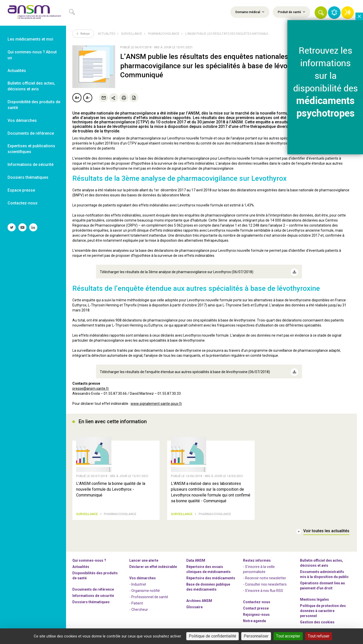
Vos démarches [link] (22, 120)
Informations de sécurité (93, 592)
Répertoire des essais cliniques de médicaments (208, 566)
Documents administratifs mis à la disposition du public (324, 571)
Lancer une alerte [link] (144, 557)
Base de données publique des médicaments (208, 584)
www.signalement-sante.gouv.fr (156, 398)
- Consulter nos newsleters (265, 581)
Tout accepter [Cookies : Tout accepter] (288, 636)
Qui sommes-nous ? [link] (89, 557)
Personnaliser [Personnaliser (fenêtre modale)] (256, 636)
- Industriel (138, 581)
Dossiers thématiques (91, 599)
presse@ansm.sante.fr (91, 383)
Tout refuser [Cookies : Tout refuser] (319, 636)
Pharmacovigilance (164, 34)
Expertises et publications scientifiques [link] (31, 149)
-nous (256, 611)
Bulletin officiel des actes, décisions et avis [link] (31, 86)
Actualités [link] (17, 71)
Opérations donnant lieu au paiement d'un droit (322, 582)
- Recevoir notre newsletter (265, 575)
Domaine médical (250, 12)
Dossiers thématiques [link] (28, 177)
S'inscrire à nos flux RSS (264, 587)
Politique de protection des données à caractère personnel (323, 607)
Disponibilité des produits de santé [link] (34, 105)
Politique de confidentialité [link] (213, 636)
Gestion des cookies (317, 619)
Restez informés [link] (257, 557)
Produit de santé (292, 12)
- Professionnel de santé (149, 594)
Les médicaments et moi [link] (30, 39)
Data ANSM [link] (196, 557)
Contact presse (256, 605)
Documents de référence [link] (31, 133)
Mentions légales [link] (314, 596)
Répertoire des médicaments (211, 575)
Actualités (107, 34)
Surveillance (132, 34)
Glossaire (194, 604)
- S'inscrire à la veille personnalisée (259, 566)
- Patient (136, 600)
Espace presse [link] (21, 190)
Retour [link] (83, 33)
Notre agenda (254, 618)
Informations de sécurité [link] (31, 165)
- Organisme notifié (145, 587)
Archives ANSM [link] (199, 597)
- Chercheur (139, 606)
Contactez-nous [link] (23, 203)
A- (88, 98)
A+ (77, 98)
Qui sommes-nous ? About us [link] (32, 55)
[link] (33, 13)
